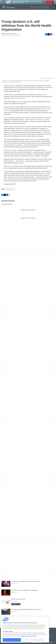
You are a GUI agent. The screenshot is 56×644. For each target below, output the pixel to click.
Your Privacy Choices (38, 640)
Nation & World (10, 189)
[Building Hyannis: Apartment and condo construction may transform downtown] (28, 557)
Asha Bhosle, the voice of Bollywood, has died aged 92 (25, 590)
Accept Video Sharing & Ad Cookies (12, 640)
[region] (25, 629)
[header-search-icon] (43, 2)
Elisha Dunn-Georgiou (10, 150)
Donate (50, 2)
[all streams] (54, 7)
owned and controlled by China (16, 98)
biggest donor (33, 120)
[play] (4, 7)
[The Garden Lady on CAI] (28, 283)
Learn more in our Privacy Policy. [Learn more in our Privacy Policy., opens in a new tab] (29, 636)
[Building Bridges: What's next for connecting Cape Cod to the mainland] (28, 453)
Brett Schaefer (8, 166)
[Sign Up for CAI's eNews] (28, 340)
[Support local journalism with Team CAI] (28, 238)
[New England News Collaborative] (28, 509)
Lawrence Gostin (33, 139)
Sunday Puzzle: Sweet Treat (18, 599)
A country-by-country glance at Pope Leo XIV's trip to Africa (26, 581)
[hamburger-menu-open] (3, 2)
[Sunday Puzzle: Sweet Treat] (6, 601)
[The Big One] (28, 396)
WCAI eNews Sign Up (37, 643)
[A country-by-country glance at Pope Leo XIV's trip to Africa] (6, 584)
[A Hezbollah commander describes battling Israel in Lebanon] (6, 612)
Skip (26, 640)
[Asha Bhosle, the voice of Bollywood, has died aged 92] (6, 593)
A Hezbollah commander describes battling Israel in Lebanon (26, 609)
